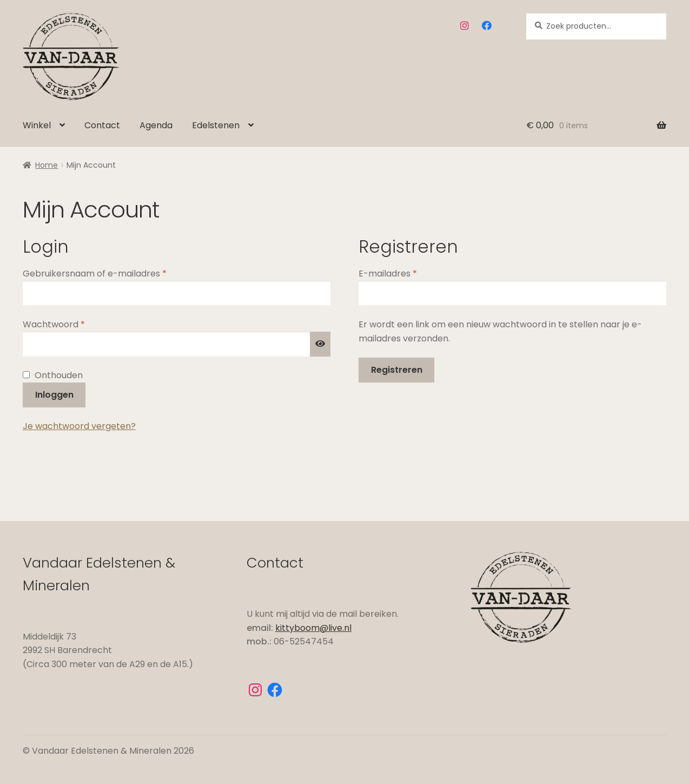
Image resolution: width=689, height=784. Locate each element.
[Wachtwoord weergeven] (320, 344)
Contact (102, 125)
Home (47, 165)
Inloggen (54, 395)
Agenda (156, 125)
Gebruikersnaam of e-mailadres (110, 273)
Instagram (465, 25)
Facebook (487, 25)
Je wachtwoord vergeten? (79, 426)
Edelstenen (216, 125)
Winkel (37, 125)
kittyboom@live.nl (313, 628)
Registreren (397, 370)
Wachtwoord (69, 324)
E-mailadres (403, 273)
